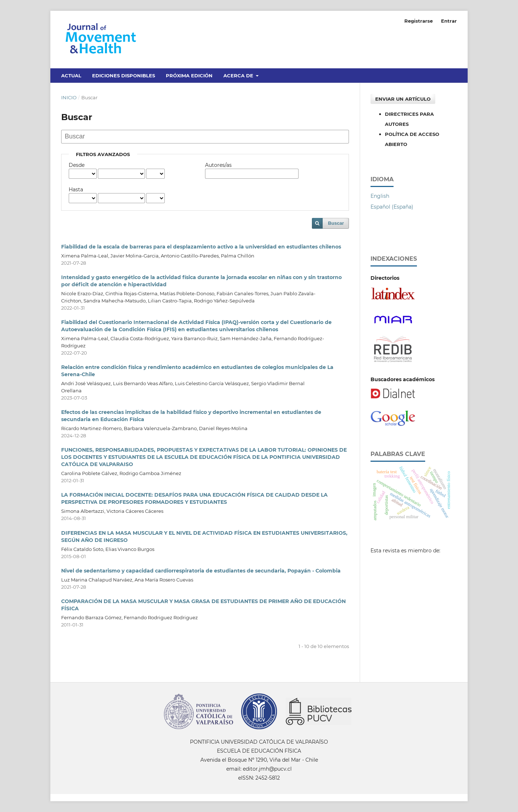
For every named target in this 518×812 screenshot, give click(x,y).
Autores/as (218, 165)
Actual (71, 76)
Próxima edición (189, 76)
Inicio (69, 97)
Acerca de (239, 76)
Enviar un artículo (403, 99)
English (380, 196)
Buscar (336, 223)
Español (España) (392, 207)
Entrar (449, 21)
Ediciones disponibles (124, 76)
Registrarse (419, 21)
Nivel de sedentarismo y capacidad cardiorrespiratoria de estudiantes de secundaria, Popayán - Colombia (201, 571)
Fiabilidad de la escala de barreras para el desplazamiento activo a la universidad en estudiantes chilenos (201, 247)
